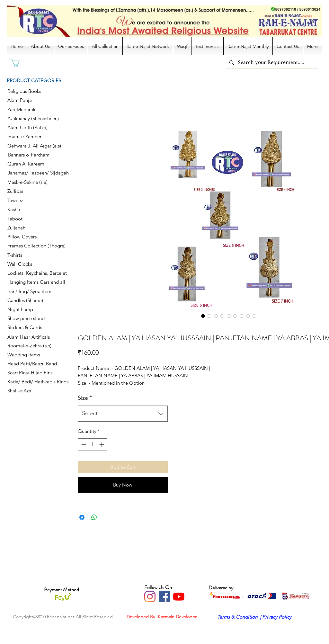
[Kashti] (30, 210)
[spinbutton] (93, 445)
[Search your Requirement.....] (271, 63)
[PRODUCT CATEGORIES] (39, 80)
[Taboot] (30, 219)
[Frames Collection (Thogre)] (38, 246)
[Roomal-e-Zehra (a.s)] (31, 346)
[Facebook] (164, 597)
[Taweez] (30, 201)
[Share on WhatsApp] (94, 517)
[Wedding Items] (32, 355)
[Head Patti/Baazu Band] (32, 364)
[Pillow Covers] (30, 237)
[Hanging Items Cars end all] (38, 282)
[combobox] (123, 414)
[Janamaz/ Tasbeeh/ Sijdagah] (38, 173)
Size (85, 398)
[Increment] (102, 445)
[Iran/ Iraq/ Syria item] (31, 291)
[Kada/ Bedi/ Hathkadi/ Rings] (40, 382)
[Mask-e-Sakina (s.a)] (30, 182)
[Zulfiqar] (30, 191)
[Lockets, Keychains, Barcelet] (42, 273)
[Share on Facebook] (82, 517)
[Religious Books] (30, 91)
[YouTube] (179, 597)
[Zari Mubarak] (30, 110)
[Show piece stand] (30, 318)
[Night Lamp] (30, 309)
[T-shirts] (30, 255)
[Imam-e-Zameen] (30, 137)
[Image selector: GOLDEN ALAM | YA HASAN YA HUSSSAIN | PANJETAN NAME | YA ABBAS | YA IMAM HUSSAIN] (203, 316)
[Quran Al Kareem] (30, 164)
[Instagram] (150, 597)
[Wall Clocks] (30, 264)
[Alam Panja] (30, 100)
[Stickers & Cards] (30, 327)
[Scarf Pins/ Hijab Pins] (31, 373)
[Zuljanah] (30, 228)
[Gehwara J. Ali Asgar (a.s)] (36, 146)
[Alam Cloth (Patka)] (30, 128)
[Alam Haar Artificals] (30, 337)
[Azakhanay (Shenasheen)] (35, 119)
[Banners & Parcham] (31, 155)
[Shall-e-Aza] (30, 391)
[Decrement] (83, 445)
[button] (20, 63)
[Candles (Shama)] (30, 300)
